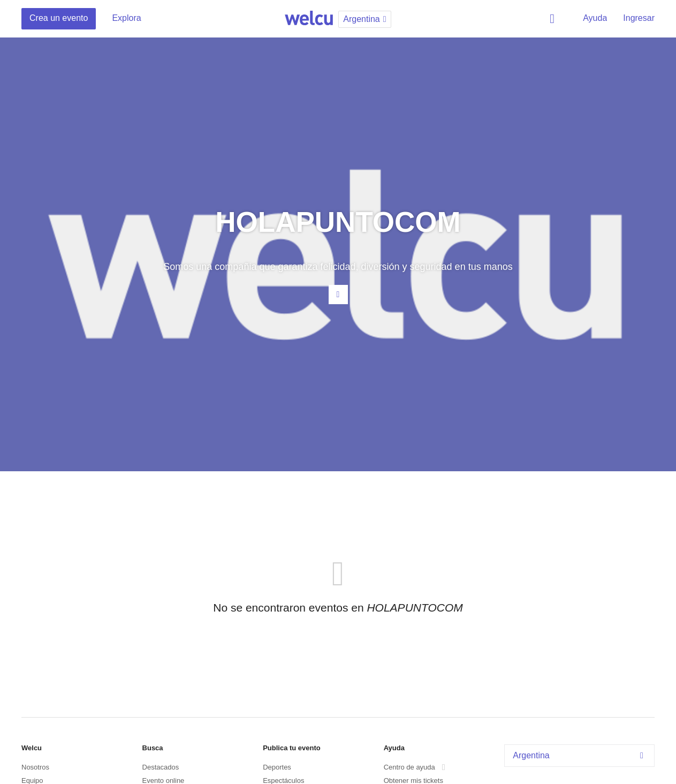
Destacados (161, 767)
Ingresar (639, 18)
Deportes (277, 767)
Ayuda (595, 18)
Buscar (554, 19)
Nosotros (35, 767)
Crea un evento (59, 18)
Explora (126, 18)
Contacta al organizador (338, 295)
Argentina (581, 755)
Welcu (309, 19)
